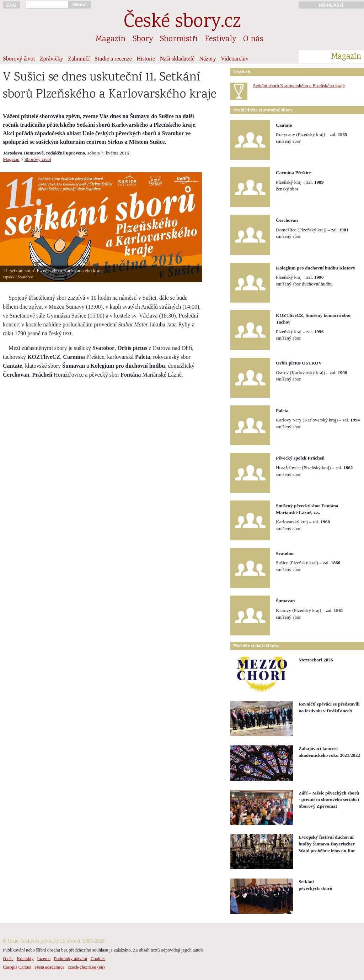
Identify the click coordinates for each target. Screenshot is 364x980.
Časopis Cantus (17, 967)
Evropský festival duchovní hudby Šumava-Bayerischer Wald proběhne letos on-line (327, 844)
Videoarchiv (235, 59)
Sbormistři (179, 40)
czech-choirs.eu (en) (86, 967)
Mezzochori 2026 (316, 660)
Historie (146, 59)
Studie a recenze (113, 59)
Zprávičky (52, 59)
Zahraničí (79, 59)
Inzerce (44, 959)
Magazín (111, 40)
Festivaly (220, 40)
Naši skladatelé (177, 59)
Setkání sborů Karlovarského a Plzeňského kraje (299, 86)
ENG (12, 5)
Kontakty (25, 959)
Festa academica (49, 967)
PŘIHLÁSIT (331, 5)
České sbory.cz (182, 23)
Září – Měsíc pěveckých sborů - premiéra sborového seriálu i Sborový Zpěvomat (329, 800)
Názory (208, 59)
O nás (253, 40)
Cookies (98, 959)
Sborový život (19, 59)
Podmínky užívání (71, 959)
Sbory (143, 40)
